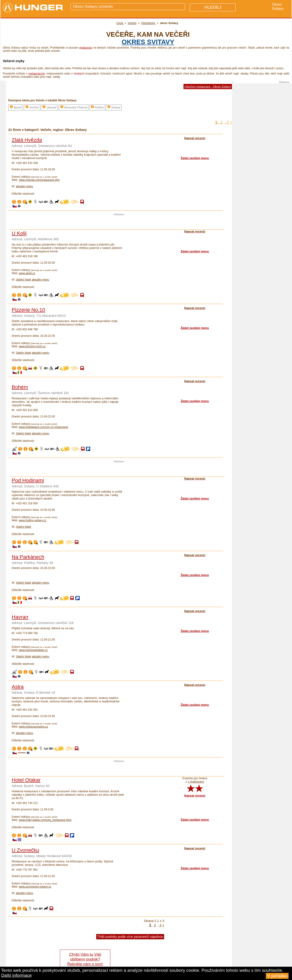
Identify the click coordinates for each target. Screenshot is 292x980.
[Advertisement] (119, 223)
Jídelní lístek (24, 280)
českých (79, 73)
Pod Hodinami (28, 480)
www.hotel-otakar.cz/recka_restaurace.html (45, 820)
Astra (18, 687)
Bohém (20, 387)
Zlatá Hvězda (27, 140)
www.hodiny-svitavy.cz (32, 520)
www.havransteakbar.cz (33, 650)
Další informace (16, 975)
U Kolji (19, 233)
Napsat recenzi (195, 796)
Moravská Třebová (74, 107)
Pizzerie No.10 (28, 310)
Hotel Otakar (26, 780)
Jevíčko (32, 107)
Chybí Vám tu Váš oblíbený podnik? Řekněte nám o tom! (85, 959)
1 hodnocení (196, 782)
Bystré (16, 107)
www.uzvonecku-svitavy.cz (35, 887)
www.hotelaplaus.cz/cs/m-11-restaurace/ (43, 427)
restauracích (37, 73)
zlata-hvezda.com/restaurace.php (39, 180)
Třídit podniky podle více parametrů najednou (130, 937)
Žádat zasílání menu (195, 158)
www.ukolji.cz (27, 273)
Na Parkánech (28, 557)
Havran (20, 617)
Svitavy (114, 107)
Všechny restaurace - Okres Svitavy (208, 87)
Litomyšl (49, 107)
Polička (97, 107)
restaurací (86, 48)
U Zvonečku (25, 850)
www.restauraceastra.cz (33, 727)
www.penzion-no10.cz (32, 346)
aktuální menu (24, 186)
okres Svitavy (148, 42)
